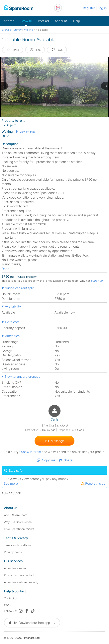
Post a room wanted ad (19, 575)
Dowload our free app (32, 623)
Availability (13, 306)
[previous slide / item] (4, 86)
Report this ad (93, 483)
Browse (26, 21)
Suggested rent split (19, 288)
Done (5, 269)
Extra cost (12, 322)
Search (9, 21)
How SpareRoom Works (19, 529)
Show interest (31, 452)
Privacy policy (13, 552)
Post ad (43, 21)
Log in (102, 8)
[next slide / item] (105, 86)
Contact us (11, 598)
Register (89, 8)
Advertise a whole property (21, 582)
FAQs (7, 605)
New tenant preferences (23, 376)
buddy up (97, 281)
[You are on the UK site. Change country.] (58, 8)
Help (76, 21)
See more (11, 483)
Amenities (12, 336)
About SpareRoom (16, 515)
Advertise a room (15, 568)
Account (61, 21)
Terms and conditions (18, 545)
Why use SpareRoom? (18, 522)
